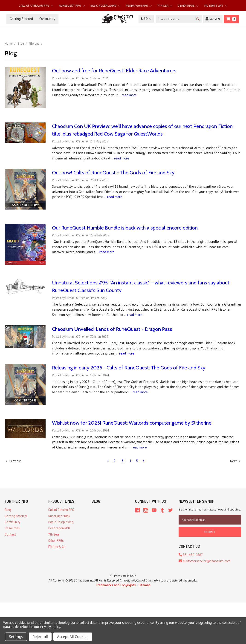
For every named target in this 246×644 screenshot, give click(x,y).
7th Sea (165, 5)
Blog (8, 509)
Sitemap (145, 585)
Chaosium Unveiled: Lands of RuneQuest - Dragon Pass (112, 329)
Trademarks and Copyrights (116, 585)
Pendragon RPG (139, 5)
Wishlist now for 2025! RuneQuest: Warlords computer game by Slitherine (132, 423)
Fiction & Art (216, 5)
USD (146, 19)
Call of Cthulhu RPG (36, 5)
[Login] (213, 19)
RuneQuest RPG (72, 5)
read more (129, 95)
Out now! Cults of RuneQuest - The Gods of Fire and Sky (113, 173)
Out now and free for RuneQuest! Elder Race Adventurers (114, 71)
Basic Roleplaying (105, 5)
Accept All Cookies (73, 637)
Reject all (40, 637)
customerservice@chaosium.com (204, 561)
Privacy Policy (50, 627)
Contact (10, 534)
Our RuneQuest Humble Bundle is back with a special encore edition (125, 228)
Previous (13, 461)
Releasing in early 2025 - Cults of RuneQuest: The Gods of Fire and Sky (129, 368)
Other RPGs (188, 5)
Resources (12, 528)
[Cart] (231, 19)
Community (47, 19)
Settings (16, 637)
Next (236, 461)
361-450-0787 (191, 555)
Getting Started (21, 19)
